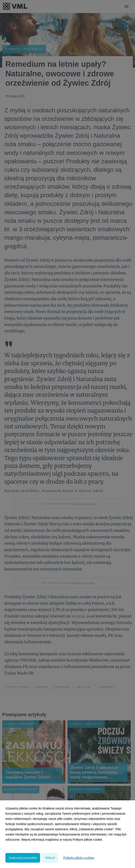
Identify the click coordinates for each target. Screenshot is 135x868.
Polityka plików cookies (79, 858)
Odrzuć (50, 858)
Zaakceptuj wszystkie (23, 858)
